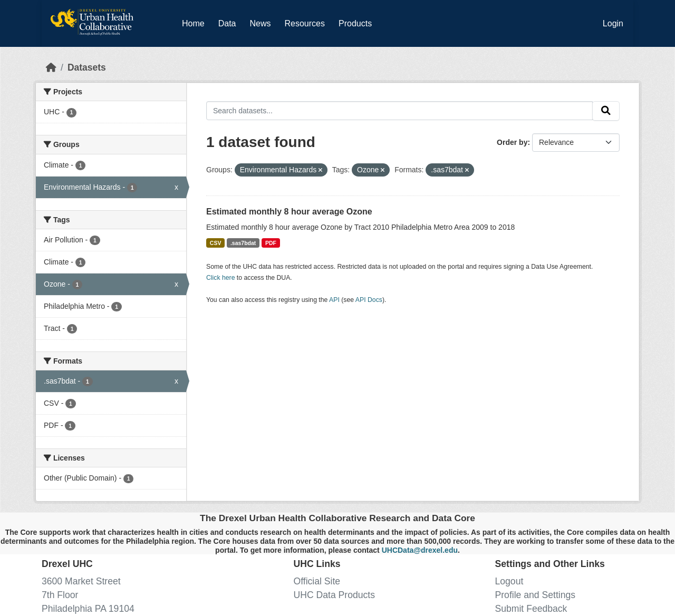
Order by (512, 142)
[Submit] (606, 111)
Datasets (87, 67)
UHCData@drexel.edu (420, 550)
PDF (271, 243)
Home (193, 23)
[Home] (51, 67)
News (260, 23)
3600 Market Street (81, 581)
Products (355, 23)
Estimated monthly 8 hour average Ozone (289, 212)
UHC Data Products (335, 595)
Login (613, 23)
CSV (216, 243)
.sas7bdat (243, 243)
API (334, 300)
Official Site (317, 581)
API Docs (369, 300)
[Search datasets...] (399, 110)
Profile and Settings (536, 595)
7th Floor (60, 595)
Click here (220, 278)
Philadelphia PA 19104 (88, 609)
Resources (305, 23)
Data (229, 22)
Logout (509, 581)
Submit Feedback (531, 609)
